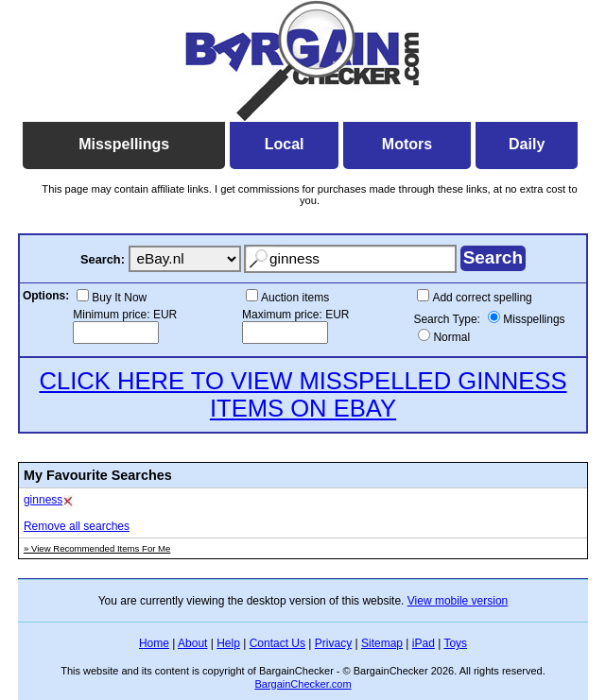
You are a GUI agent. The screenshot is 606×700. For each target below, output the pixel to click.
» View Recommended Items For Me (97, 548)
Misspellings (534, 319)
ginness (43, 500)
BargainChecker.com (303, 684)
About (192, 643)
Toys (455, 643)
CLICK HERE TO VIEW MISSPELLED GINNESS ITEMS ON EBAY (303, 394)
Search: (103, 259)
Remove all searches (77, 526)
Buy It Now (119, 298)
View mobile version (458, 601)
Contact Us (277, 643)
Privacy (333, 643)
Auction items (295, 298)
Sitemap (382, 643)
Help (228, 643)
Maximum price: (284, 315)
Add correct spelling (482, 298)
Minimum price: (113, 315)
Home (154, 643)
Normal (451, 337)
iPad (424, 643)
